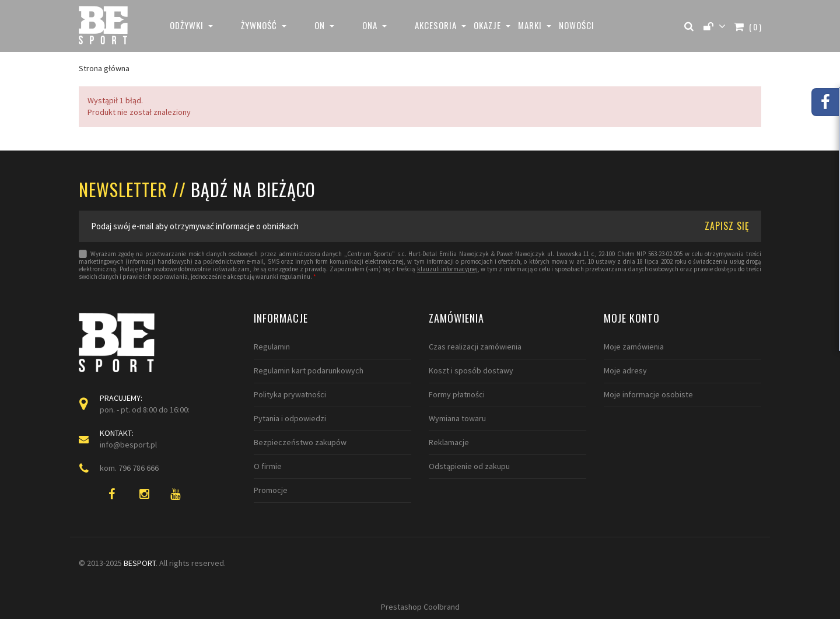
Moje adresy (625, 370)
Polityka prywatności (290, 394)
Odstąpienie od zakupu (469, 466)
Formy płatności (457, 394)
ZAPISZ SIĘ (727, 226)
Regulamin (272, 347)
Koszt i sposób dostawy (471, 370)
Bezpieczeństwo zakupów (300, 442)
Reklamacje (449, 442)
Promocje (271, 490)
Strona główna (104, 68)
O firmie (268, 466)
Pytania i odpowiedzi (290, 418)
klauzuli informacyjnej (447, 269)
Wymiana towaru (457, 418)
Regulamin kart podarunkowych (309, 370)
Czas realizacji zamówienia (475, 347)
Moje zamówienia (634, 347)
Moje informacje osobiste (648, 394)
